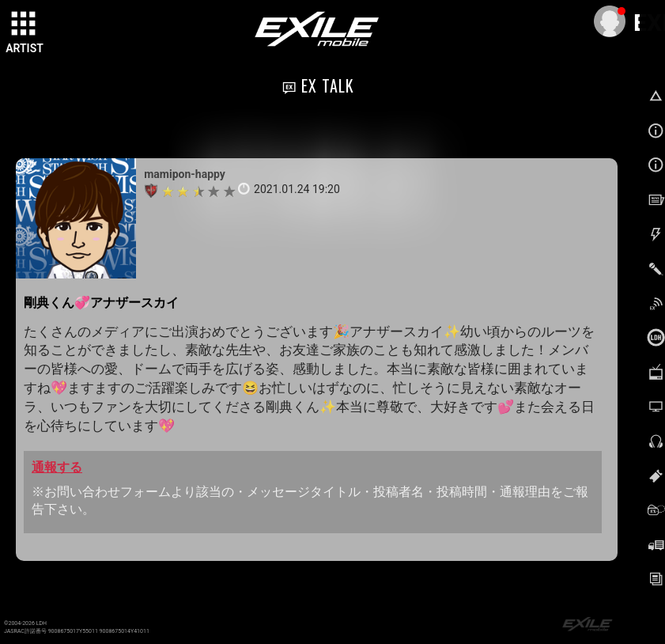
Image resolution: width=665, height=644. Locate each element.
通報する (57, 467)
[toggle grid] (25, 25)
